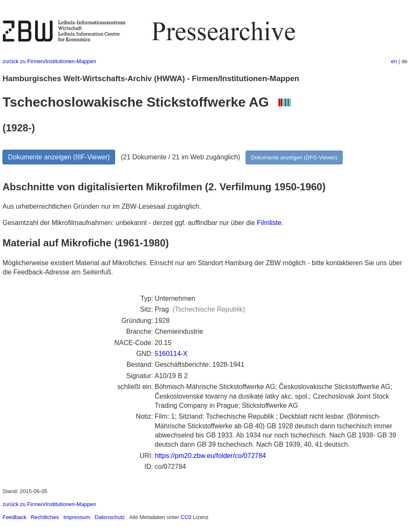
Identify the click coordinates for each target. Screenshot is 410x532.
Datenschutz (110, 517)
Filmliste (269, 223)
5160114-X (171, 354)
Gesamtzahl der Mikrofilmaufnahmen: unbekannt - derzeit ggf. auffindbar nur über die (130, 223)
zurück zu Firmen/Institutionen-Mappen (49, 61)
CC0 (186, 517)
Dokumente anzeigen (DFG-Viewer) (294, 157)
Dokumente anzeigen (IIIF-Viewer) (59, 157)
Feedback (14, 517)
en (394, 61)
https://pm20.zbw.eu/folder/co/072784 (210, 456)
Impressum (77, 517)
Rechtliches (45, 517)
